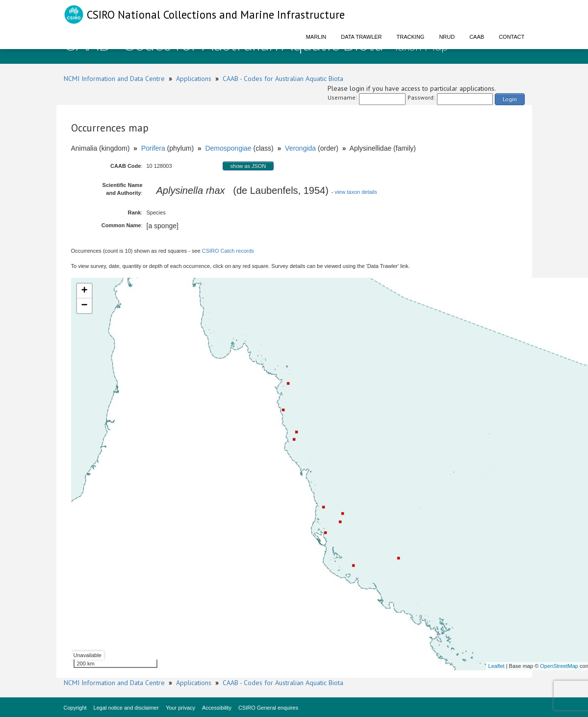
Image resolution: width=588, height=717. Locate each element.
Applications (194, 79)
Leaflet (497, 666)
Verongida (300, 148)
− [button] (84, 306)
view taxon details (356, 192)
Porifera (153, 148)
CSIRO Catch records (228, 251)
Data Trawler (361, 37)
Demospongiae (228, 148)
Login (510, 99)
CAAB (477, 37)
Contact (511, 37)
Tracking (411, 37)
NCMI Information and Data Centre (114, 79)
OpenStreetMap (559, 666)
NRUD (447, 37)
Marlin (316, 37)
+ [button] (84, 291)
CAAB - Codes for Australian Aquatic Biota (283, 79)
